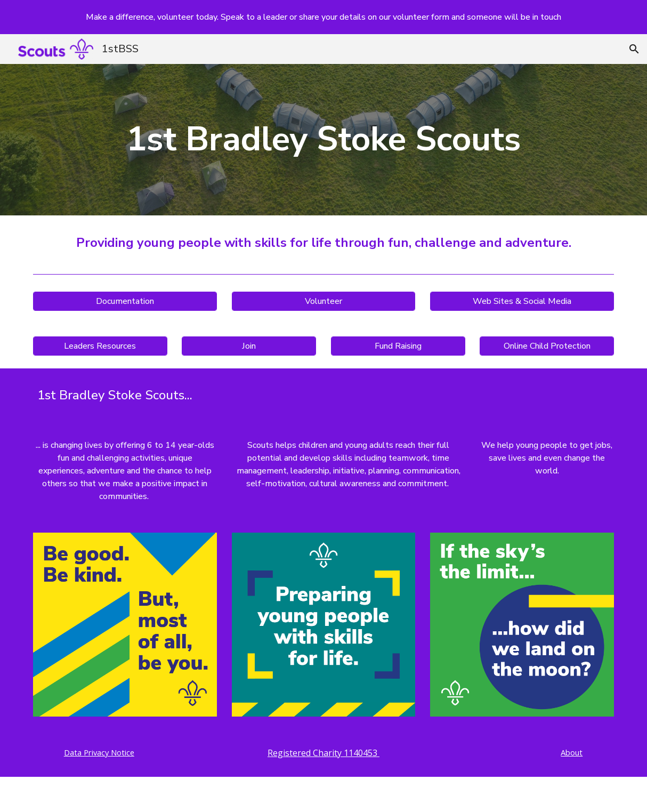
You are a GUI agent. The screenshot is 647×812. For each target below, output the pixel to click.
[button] (634, 49)
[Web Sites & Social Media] (522, 301)
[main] (323, 139)
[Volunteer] (324, 301)
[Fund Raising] (398, 346)
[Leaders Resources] (100, 346)
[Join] (249, 346)
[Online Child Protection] (547, 346)
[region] (323, 17)
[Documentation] (125, 301)
